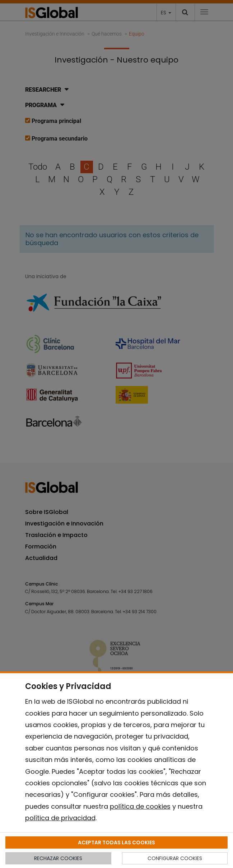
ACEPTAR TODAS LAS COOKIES (116, 842)
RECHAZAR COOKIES (58, 858)
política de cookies (140, 806)
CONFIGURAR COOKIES (175, 858)
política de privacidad (60, 818)
